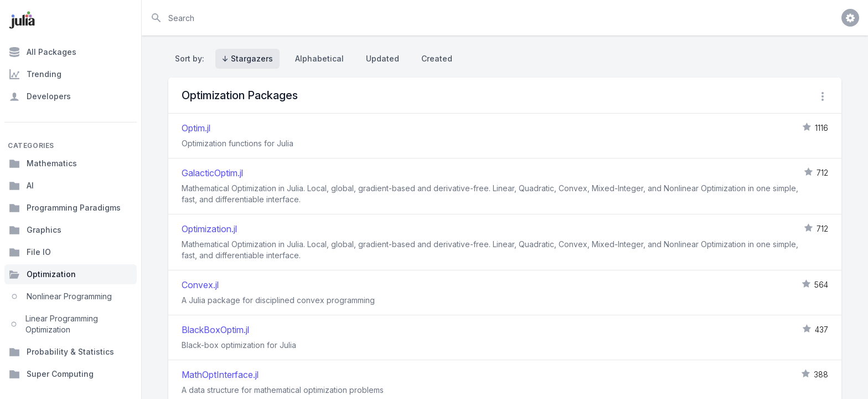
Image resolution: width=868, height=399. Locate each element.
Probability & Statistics (61, 352)
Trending (35, 74)
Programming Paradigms (65, 208)
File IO (30, 252)
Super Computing (51, 374)
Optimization (42, 274)
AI (21, 186)
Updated (383, 58)
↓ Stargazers (247, 58)
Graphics (35, 230)
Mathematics (43, 163)
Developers (40, 96)
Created (437, 58)
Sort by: (192, 58)
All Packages (43, 52)
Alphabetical (319, 58)
